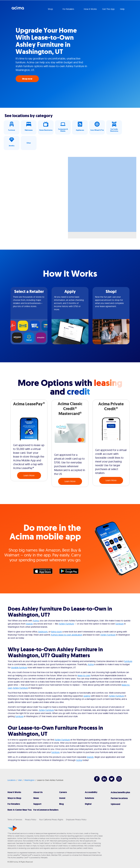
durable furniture (19, 667)
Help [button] (123, 9)
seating (87, 696)
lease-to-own (84, 675)
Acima (18, 9)
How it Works (90, 9)
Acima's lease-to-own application (67, 635)
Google (70, 572)
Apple (44, 572)
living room (57, 632)
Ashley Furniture (66, 624)
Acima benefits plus (120, 792)
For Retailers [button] (69, 9)
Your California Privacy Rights (51, 820)
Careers (63, 792)
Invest (62, 798)
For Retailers (14, 804)
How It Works (14, 792)
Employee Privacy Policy (76, 820)
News (36, 798)
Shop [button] (51, 9)
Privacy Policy (31, 820)
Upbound (115, 804)
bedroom (43, 632)
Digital (88, 804)
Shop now (27, 79)
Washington (29, 780)
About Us (38, 792)
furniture (120, 624)
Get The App (108, 9)
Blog (61, 804)
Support (37, 804)
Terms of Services (15, 820)
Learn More (29, 475)
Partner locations (119, 798)
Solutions (89, 798)
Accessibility (91, 792)
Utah (20, 780)
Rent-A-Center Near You (20, 810)
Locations (12, 780)
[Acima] (12, 828)
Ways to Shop (14, 798)
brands (29, 624)
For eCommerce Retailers (46, 810)
